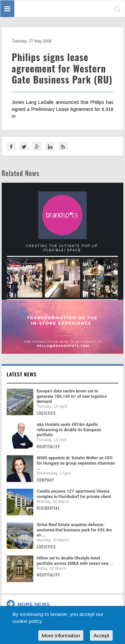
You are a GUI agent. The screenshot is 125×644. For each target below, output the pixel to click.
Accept (101, 635)
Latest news (22, 374)
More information (61, 635)
